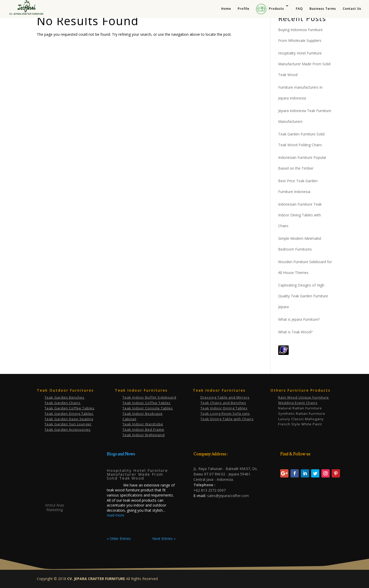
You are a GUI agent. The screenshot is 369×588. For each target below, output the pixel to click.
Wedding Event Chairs (298, 403)
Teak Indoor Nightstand (144, 435)
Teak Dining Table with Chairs (227, 419)
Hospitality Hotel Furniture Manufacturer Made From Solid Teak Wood (304, 64)
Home (226, 9)
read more (116, 515)
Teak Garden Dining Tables (69, 414)
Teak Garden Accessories (68, 429)
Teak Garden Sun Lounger (68, 424)
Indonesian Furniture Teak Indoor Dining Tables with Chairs (300, 215)
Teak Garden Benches (64, 397)
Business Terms (323, 9)
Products (270, 9)
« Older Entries (119, 539)
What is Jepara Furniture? (299, 319)
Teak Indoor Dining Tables (224, 408)
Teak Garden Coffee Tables (69, 408)
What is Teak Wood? (295, 332)
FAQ (299, 9)
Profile (244, 9)
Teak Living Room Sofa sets (225, 414)
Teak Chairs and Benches (223, 403)
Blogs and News (121, 454)
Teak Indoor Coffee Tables (147, 403)
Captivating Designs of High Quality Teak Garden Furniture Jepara (303, 296)
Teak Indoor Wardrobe (143, 424)
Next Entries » (164, 539)
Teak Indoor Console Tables (148, 408)
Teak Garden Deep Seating (69, 419)
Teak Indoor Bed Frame (143, 429)
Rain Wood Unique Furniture (304, 397)
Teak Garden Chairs (63, 403)
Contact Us (352, 9)
